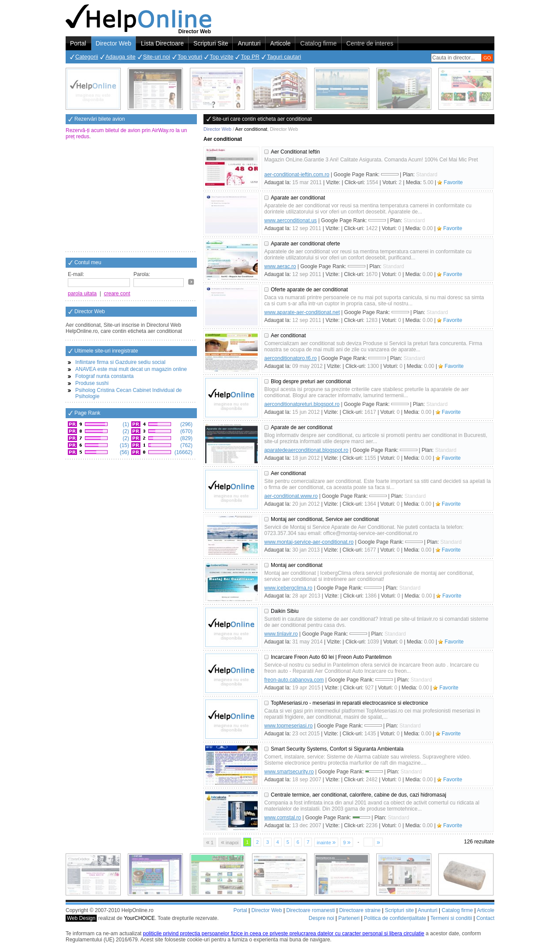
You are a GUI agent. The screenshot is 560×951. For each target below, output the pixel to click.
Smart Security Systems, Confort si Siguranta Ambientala (337, 749)
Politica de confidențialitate (395, 918)
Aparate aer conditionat (298, 198)
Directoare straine (360, 910)
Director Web (114, 43)
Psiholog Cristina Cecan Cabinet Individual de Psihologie (128, 393)
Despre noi (321, 918)
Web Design (81, 918)
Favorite (453, 182)
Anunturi (249, 43)
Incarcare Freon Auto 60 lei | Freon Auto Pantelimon (331, 657)
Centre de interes (370, 43)
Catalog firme (318, 43)
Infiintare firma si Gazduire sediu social (120, 362)
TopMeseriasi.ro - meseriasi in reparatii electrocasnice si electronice (349, 703)
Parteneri (349, 918)
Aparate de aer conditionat (302, 427)
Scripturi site (399, 910)
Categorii (87, 57)
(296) (186, 424)
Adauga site (121, 57)
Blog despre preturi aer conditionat (311, 381)
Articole (281, 43)
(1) (125, 424)
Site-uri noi (157, 57)
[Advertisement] (131, 196)
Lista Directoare (162, 43)
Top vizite (221, 57)
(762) (186, 445)
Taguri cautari (284, 57)
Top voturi (190, 57)
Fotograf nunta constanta (104, 376)
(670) (186, 431)
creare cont (117, 294)
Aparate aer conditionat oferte (305, 244)
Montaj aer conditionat (297, 565)
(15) (124, 445)
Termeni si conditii (451, 918)
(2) (125, 431)
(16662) (183, 452)
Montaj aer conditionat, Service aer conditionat (325, 519)
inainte (326, 842)
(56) (124, 452)
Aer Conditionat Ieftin (295, 152)
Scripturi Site (211, 43)
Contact (485, 918)
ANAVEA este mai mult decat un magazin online (131, 369)
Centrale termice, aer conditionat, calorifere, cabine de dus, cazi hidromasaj (359, 795)
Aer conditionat (288, 336)
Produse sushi (92, 383)
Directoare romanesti (310, 910)
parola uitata (82, 294)
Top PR (250, 57)
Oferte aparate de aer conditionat (309, 290)
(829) (186, 438)
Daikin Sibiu (285, 611)
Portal (78, 43)
